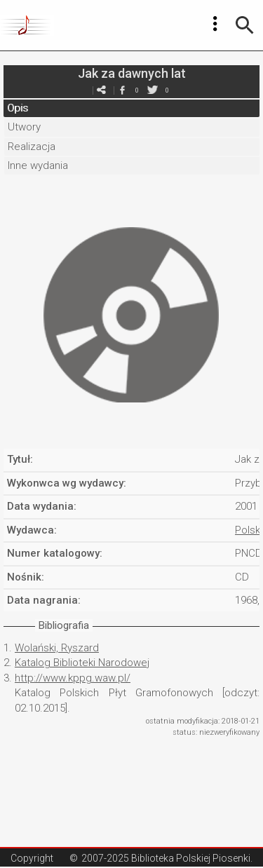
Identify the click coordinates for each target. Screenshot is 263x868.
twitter (153, 90)
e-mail (102, 90)
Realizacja (32, 147)
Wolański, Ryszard (57, 648)
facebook (123, 90)
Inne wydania (38, 165)
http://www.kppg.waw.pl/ (73, 678)
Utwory (24, 127)
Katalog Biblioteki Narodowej (82, 663)
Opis (18, 108)
